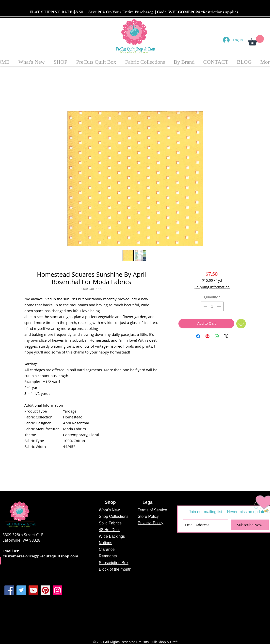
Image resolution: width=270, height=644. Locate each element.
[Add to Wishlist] (241, 324)
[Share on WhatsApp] (217, 336)
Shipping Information (212, 287)
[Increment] (219, 306)
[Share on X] (226, 336)
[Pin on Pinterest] (207, 336)
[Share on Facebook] (198, 336)
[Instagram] (57, 590)
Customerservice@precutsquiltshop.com (40, 556)
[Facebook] (9, 590)
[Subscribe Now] (250, 525)
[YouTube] (33, 590)
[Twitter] (21, 590)
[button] (256, 40)
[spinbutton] (212, 306)
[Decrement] (205, 306)
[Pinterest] (45, 590)
